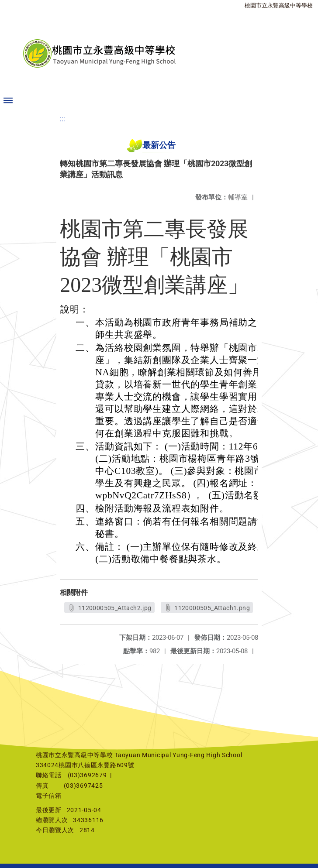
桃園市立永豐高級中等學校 (279, 5)
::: (62, 119)
